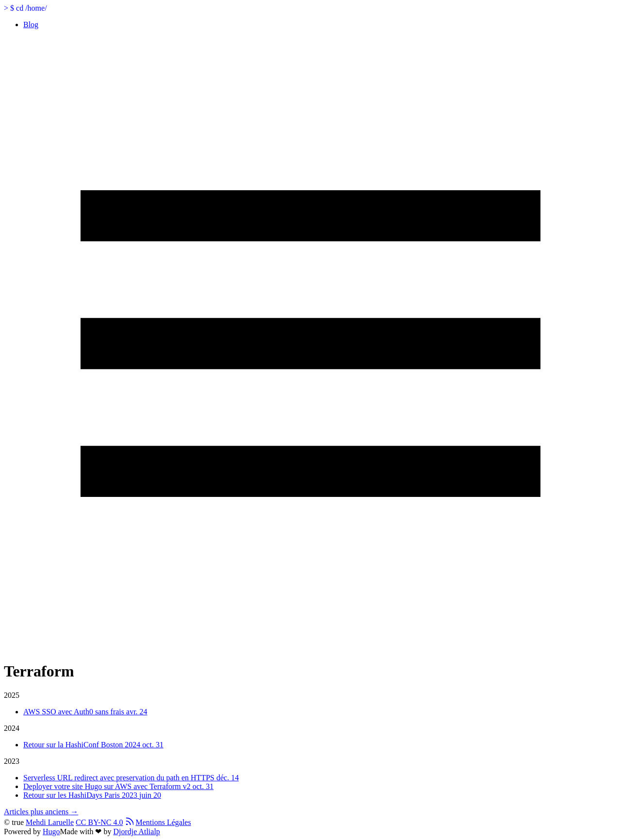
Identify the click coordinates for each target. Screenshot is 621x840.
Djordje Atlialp (136, 832)
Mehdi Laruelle (50, 822)
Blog (31, 25)
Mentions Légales (163, 822)
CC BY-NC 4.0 (99, 822)
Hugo (51, 832)
